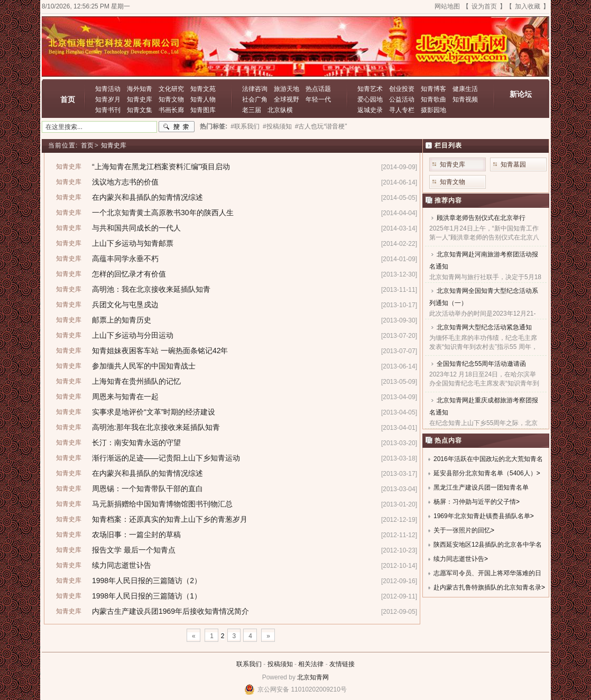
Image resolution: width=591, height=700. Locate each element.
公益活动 (402, 99)
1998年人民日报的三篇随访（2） (147, 581)
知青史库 (140, 99)
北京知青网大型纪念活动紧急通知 (484, 327)
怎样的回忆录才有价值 (129, 274)
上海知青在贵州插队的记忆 (136, 381)
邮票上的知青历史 (122, 320)
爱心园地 (370, 99)
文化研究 (171, 89)
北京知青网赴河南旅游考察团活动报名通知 (484, 260)
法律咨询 (255, 89)
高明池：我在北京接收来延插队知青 (151, 289)
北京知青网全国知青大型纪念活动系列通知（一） (484, 297)
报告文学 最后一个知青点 (134, 550)
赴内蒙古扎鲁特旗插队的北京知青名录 (487, 587)
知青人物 (203, 99)
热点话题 (318, 89)
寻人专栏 (402, 110)
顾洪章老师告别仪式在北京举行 (481, 218)
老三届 (252, 110)
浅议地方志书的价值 (125, 182)
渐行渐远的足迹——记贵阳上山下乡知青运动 (166, 458)
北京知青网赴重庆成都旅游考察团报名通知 (484, 406)
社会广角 (255, 99)
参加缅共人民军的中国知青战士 (144, 366)
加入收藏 (528, 6)
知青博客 (433, 89)
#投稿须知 (277, 126)
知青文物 (171, 99)
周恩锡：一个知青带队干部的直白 (147, 489)
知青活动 (108, 89)
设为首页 (484, 6)
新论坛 (521, 94)
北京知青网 (313, 677)
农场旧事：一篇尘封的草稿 (136, 535)
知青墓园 (513, 164)
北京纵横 (280, 110)
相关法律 (311, 664)
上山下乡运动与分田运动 (133, 335)
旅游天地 (287, 89)
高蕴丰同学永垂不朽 (125, 259)
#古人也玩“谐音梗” (321, 126)
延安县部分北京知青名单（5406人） (485, 473)
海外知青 (140, 89)
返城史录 (370, 110)
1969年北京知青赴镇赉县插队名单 (482, 516)
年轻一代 (318, 99)
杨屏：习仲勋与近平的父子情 (475, 502)
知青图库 (203, 110)
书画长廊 (171, 110)
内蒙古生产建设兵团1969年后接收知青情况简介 (170, 611)
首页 (68, 99)
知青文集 (140, 110)
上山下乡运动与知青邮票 (133, 243)
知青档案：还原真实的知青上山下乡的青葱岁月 (170, 519)
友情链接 (342, 664)
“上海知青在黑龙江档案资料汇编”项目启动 (161, 167)
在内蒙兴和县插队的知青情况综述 (147, 197)
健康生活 (465, 89)
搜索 (177, 127)
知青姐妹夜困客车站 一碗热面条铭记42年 (160, 351)
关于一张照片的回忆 (462, 530)
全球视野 (287, 99)
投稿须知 (280, 664)
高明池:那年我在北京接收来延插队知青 (156, 427)
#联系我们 (245, 126)
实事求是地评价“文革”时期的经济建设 (154, 412)
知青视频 (465, 99)
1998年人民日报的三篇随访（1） (147, 596)
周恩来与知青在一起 (125, 397)
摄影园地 (433, 110)
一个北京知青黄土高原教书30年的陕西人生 (163, 213)
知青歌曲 (433, 99)
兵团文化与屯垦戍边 (125, 305)
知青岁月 (108, 99)
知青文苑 (203, 89)
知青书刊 (108, 110)
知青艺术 (370, 89)
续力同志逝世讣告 (122, 565)
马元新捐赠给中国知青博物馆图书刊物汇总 (162, 504)
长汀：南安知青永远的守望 (136, 443)
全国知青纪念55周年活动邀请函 (481, 364)
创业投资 (402, 89)
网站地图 (447, 6)
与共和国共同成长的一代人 (136, 228)
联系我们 (249, 664)
